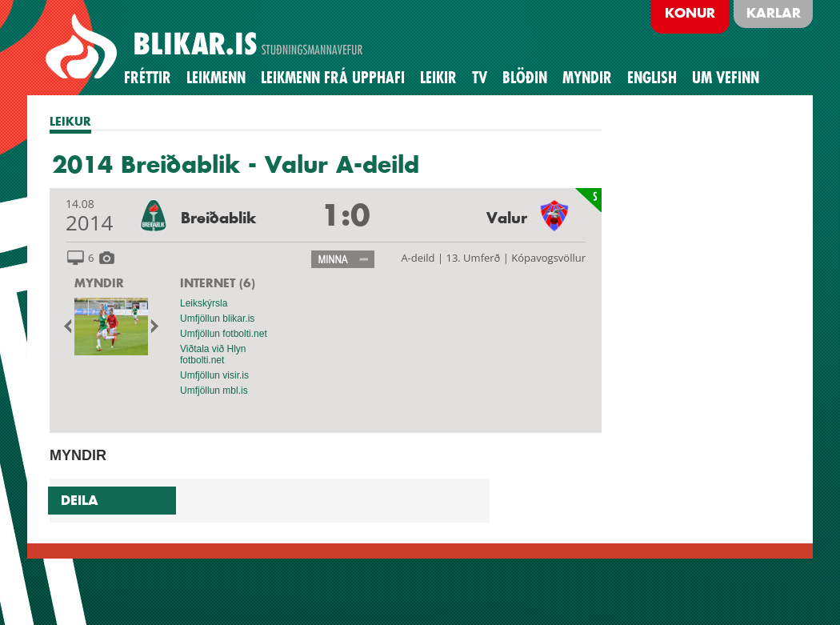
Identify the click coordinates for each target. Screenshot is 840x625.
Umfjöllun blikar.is (217, 319)
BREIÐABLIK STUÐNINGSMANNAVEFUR (206, 47)
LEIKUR (70, 121)
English (652, 78)
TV (480, 78)
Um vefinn (726, 78)
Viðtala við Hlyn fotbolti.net (213, 355)
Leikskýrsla (204, 303)
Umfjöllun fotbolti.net (224, 334)
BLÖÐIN (525, 78)
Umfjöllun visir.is (214, 375)
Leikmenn (216, 78)
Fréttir (148, 78)
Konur (690, 13)
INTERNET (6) (218, 283)
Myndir (587, 78)
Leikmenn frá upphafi (333, 78)
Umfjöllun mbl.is (214, 391)
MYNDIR (99, 283)
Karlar (774, 13)
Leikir (438, 78)
